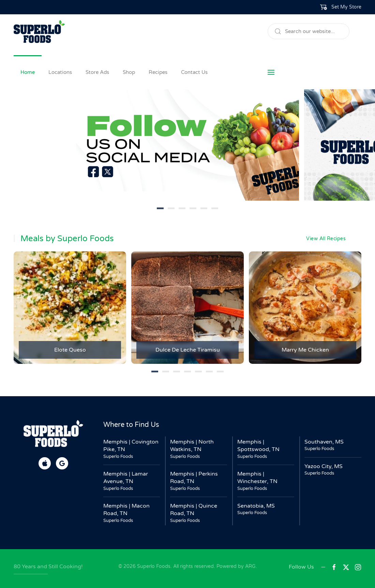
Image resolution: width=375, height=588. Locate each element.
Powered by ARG (235, 566)
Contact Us (194, 72)
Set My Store (346, 7)
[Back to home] (39, 31)
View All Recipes (326, 239)
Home (28, 72)
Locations (60, 72)
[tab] (160, 208)
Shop (129, 72)
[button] (341, 7)
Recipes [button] (158, 72)
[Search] (309, 31)
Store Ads (97, 72)
